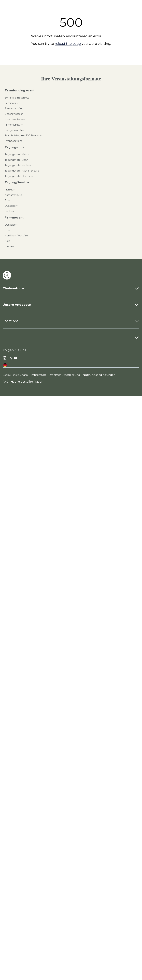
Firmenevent (14, 218)
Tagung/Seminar (17, 182)
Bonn (8, 200)
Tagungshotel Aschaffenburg (22, 171)
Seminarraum (13, 103)
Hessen (9, 246)
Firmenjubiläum (14, 125)
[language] (5, 365)
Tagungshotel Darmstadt (20, 176)
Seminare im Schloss (17, 98)
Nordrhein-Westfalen (17, 236)
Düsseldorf (11, 206)
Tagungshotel (15, 147)
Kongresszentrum (15, 130)
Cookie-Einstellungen (15, 375)
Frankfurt (10, 190)
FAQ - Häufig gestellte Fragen (23, 382)
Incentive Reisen (15, 119)
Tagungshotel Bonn (16, 160)
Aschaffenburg (13, 195)
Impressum (38, 375)
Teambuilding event (20, 90)
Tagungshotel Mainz (17, 154)
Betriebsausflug (14, 108)
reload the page (68, 44)
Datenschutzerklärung (64, 375)
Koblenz (10, 211)
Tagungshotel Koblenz (18, 165)
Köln (7, 241)
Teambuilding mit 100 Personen (24, 136)
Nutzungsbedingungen (99, 375)
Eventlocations (13, 141)
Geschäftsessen (14, 114)
